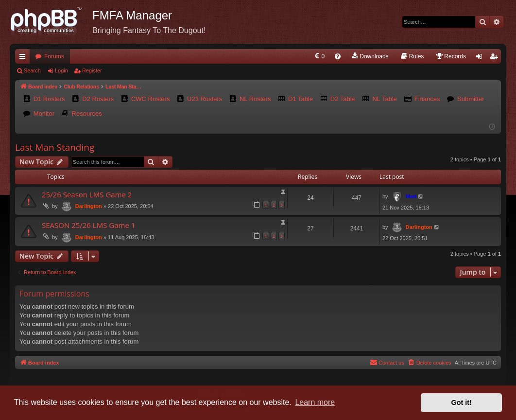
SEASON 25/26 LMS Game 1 (88, 225)
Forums (54, 56)
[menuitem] (319, 56)
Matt (411, 196)
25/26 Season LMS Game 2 (87, 194)
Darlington (89, 206)
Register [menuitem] (496, 58)
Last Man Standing (55, 147)
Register (92, 70)
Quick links (24, 58)
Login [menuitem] (481, 58)
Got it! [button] (462, 402)
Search (32, 70)
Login (61, 70)
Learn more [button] (315, 402)
